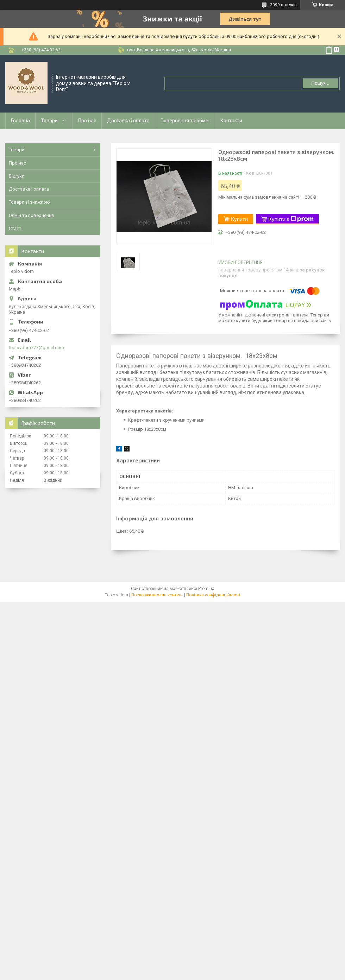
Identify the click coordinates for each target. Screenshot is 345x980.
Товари (49, 121)
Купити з (291, 219)
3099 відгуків (283, 5)
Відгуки (17, 176)
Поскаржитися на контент (157, 595)
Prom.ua (206, 589)
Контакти (231, 121)
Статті (16, 228)
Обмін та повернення (31, 215)
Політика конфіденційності (213, 595)
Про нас (87, 121)
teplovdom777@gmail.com (36, 348)
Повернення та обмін (185, 121)
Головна (20, 121)
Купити (239, 219)
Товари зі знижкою (29, 202)
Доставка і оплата (128, 121)
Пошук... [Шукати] (320, 83)
